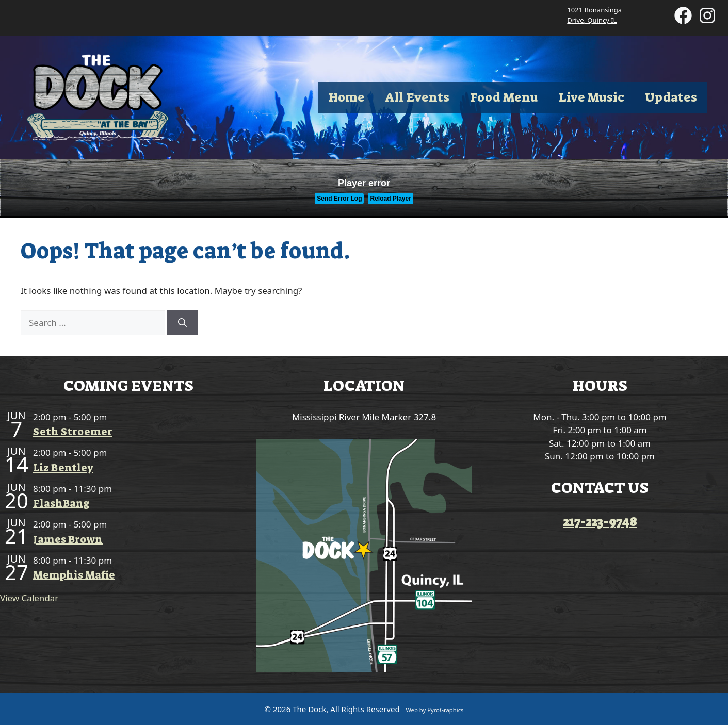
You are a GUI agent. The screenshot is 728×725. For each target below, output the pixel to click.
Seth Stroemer (73, 432)
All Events (417, 97)
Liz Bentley (63, 468)
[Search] (182, 323)
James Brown (68, 539)
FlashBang (61, 503)
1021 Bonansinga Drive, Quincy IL (594, 15)
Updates (671, 97)
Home (346, 97)
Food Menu (504, 97)
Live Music (592, 97)
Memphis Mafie (74, 575)
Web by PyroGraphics (434, 710)
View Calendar (29, 598)
